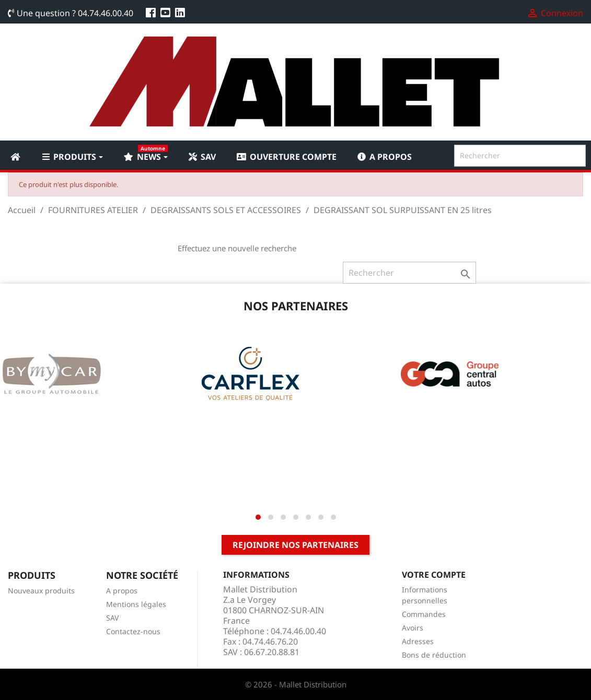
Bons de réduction (434, 655)
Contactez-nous (133, 631)
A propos (122, 591)
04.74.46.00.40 (106, 13)
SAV (112, 618)
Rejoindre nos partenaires (295, 545)
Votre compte (434, 575)
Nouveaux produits (41, 591)
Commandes (424, 614)
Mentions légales (136, 604)
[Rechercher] (520, 156)
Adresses (418, 641)
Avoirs (413, 628)
